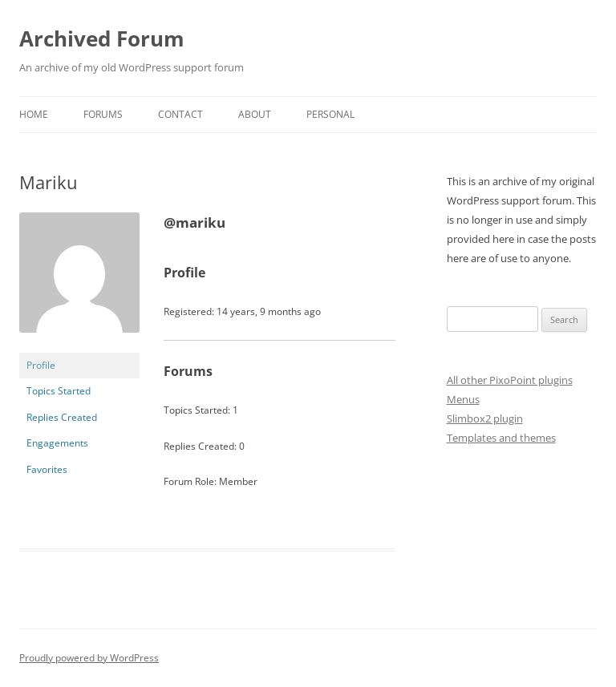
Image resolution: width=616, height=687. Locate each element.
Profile (41, 365)
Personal (330, 114)
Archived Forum (102, 38)
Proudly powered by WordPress (89, 658)
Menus (463, 399)
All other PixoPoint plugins (510, 380)
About (255, 114)
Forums (103, 114)
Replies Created (62, 417)
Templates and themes (501, 438)
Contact (180, 114)
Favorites (47, 469)
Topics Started (59, 391)
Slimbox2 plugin (485, 418)
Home (34, 114)
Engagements (57, 443)
